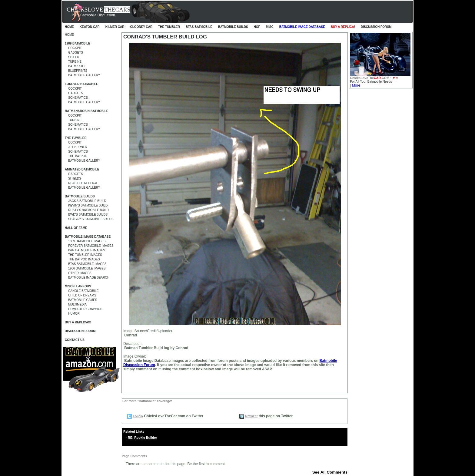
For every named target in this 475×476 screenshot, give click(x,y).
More (356, 85)
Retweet (251, 416)
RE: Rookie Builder (143, 438)
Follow (138, 416)
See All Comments (330, 472)
